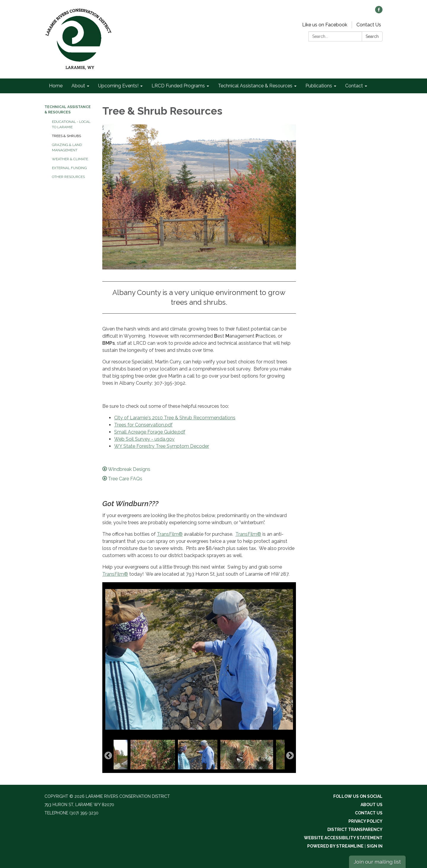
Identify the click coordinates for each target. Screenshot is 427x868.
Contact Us (369, 25)
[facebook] (379, 12)
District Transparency (355, 830)
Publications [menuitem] (319, 86)
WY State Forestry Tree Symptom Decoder (162, 446)
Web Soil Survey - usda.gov (144, 439)
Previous (108, 756)
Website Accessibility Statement (343, 838)
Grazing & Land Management (67, 147)
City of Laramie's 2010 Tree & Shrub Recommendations (175, 418)
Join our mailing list (377, 862)
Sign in (375, 846)
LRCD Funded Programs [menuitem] (178, 86)
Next (290, 756)
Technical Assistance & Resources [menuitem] (255, 86)
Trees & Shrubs (66, 136)
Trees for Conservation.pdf (143, 425)
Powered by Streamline (335, 846)
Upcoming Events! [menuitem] (118, 86)
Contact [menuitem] (354, 86)
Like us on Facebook (325, 25)
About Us (372, 805)
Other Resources (68, 177)
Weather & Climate (70, 159)
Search (372, 36)
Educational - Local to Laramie (71, 124)
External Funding (69, 168)
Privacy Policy (365, 821)
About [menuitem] (78, 86)
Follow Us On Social (358, 796)
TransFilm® (170, 534)
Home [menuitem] (56, 86)
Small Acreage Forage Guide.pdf (150, 432)
